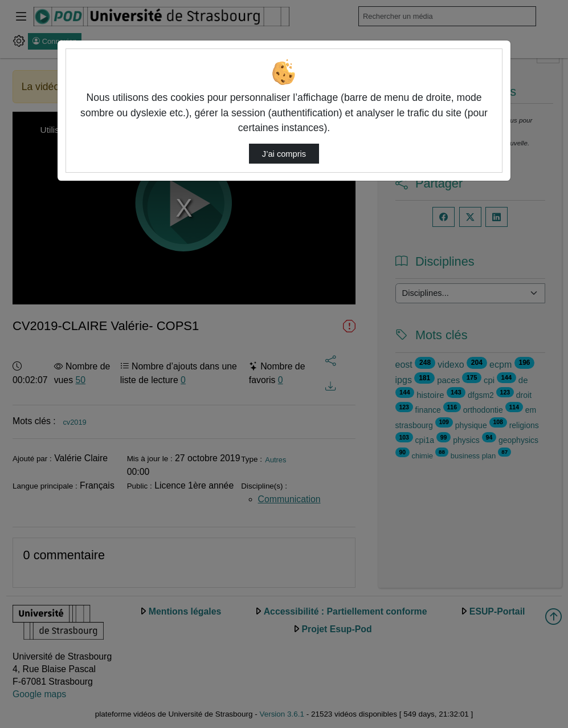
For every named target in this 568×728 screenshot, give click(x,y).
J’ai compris (284, 154)
